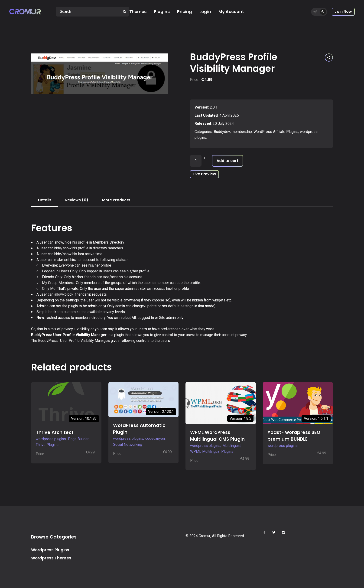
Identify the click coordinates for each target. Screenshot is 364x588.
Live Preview (204, 174)
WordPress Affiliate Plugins (276, 132)
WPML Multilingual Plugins (212, 452)
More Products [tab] (116, 200)
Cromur (205, 536)
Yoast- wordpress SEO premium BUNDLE (294, 436)
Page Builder (78, 439)
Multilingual (231, 446)
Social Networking (128, 445)
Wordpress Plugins (50, 550)
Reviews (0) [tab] (77, 200)
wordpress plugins (51, 439)
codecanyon (155, 439)
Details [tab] (45, 200)
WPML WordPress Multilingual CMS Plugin (217, 436)
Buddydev (222, 132)
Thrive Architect (55, 432)
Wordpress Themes (51, 558)
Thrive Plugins (47, 445)
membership (242, 132)
